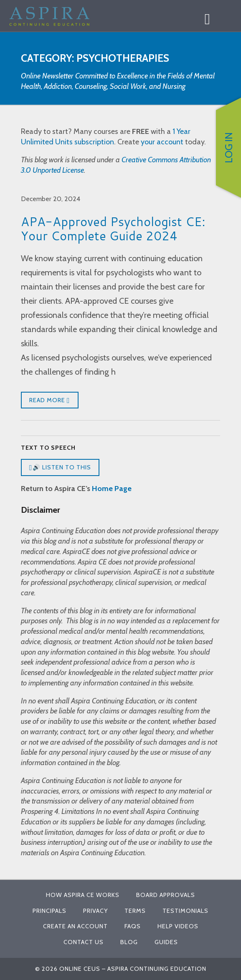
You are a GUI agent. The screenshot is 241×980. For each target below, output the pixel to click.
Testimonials (185, 911)
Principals (49, 911)
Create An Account (75, 926)
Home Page (112, 489)
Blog (129, 942)
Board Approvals (166, 895)
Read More (50, 401)
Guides (166, 942)
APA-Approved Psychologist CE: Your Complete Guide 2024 (113, 228)
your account (162, 142)
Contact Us (84, 942)
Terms (135, 911)
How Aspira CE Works (83, 895)
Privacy (95, 911)
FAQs (133, 926)
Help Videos (178, 926)
